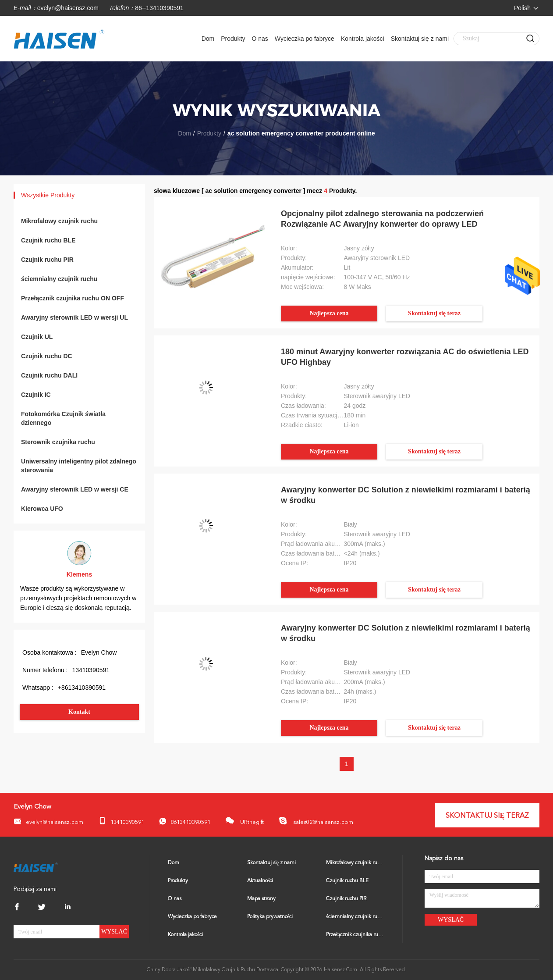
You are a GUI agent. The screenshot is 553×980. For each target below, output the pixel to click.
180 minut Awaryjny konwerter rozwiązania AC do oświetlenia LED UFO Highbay (405, 357)
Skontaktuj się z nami (420, 39)
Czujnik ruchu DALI (49, 375)
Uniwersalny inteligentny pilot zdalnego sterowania (79, 466)
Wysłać (114, 932)
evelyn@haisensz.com (68, 8)
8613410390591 (185, 821)
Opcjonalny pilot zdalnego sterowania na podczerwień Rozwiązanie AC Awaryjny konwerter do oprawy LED (382, 219)
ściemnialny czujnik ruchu (59, 279)
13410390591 (121, 821)
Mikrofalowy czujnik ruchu (59, 221)
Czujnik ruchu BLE (48, 240)
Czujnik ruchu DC (47, 356)
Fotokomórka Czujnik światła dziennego (63, 418)
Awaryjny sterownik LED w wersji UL (74, 317)
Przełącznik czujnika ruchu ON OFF (73, 298)
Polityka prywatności (270, 917)
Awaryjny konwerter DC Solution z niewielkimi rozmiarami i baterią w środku (406, 495)
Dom (208, 39)
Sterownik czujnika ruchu (58, 442)
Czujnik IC (36, 395)
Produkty (233, 39)
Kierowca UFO (42, 509)
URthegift (245, 821)
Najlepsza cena (329, 313)
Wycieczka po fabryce (305, 39)
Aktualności (260, 881)
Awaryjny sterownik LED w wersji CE (75, 489)
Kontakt (79, 712)
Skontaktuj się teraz (434, 313)
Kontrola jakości (363, 39)
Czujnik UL (37, 337)
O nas (260, 39)
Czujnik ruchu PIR (47, 260)
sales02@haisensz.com (316, 821)
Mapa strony (261, 899)
